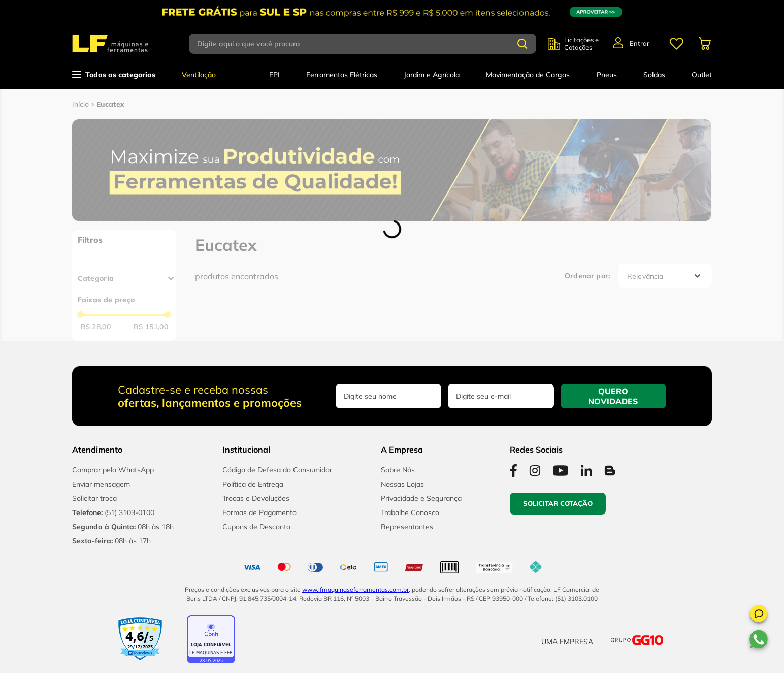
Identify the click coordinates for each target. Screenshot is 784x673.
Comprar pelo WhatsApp (113, 470)
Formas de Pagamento (259, 512)
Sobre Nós (398, 470)
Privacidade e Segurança (421, 498)
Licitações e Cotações (581, 44)
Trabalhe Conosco (410, 512)
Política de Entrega (253, 484)
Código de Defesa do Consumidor (277, 470)
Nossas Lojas (402, 484)
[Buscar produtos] (522, 44)
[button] (759, 615)
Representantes (407, 527)
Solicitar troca (94, 498)
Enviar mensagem (101, 484)
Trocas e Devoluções (256, 498)
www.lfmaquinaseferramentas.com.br (355, 589)
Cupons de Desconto (256, 527)
